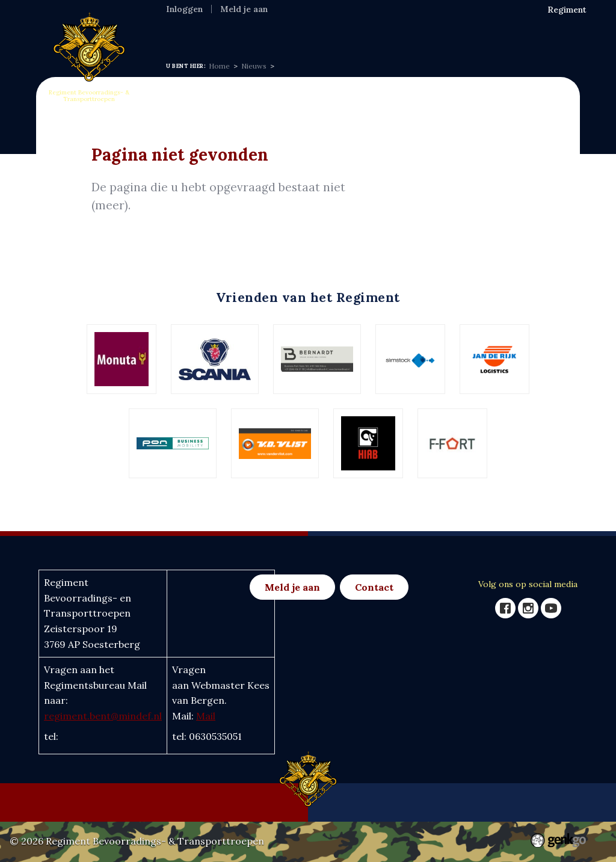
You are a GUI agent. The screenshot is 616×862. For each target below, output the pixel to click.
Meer (493, 34)
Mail (206, 716)
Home (180, 33)
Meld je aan (244, 9)
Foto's (455, 33)
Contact (374, 587)
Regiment (228, 33)
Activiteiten (338, 33)
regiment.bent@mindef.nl (103, 716)
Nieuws (280, 33)
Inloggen (184, 9)
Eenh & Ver (404, 33)
